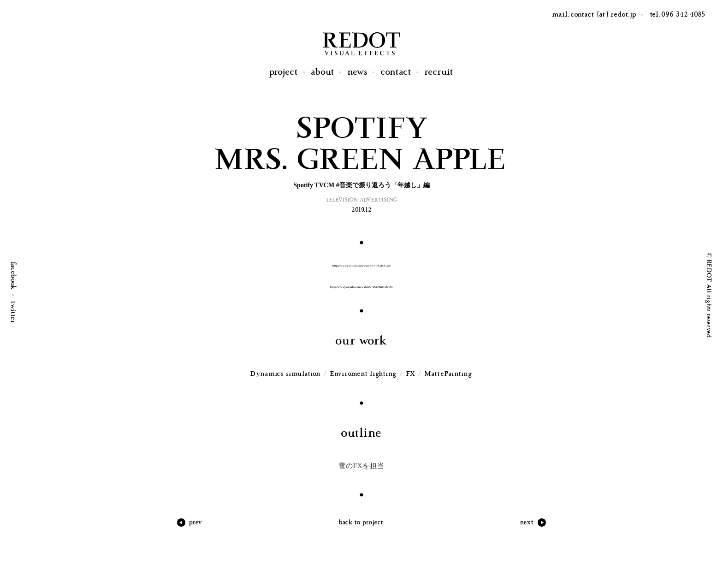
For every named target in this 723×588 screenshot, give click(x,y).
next (527, 522)
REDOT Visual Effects (361, 44)
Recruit (439, 72)
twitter (13, 312)
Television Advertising (361, 200)
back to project (361, 522)
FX (411, 374)
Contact (396, 72)
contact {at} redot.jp (604, 15)
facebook (13, 276)
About (323, 72)
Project (284, 72)
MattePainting (449, 374)
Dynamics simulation (286, 374)
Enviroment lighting (364, 374)
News (358, 72)
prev (196, 522)
